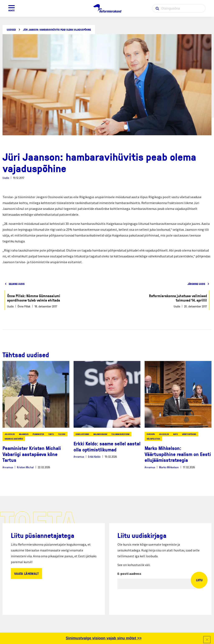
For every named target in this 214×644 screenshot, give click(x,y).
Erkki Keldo (94, 457)
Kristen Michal (25, 467)
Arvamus (8, 467)
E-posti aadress (129, 574)
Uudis (6, 178)
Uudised (11, 30)
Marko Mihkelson (169, 467)
